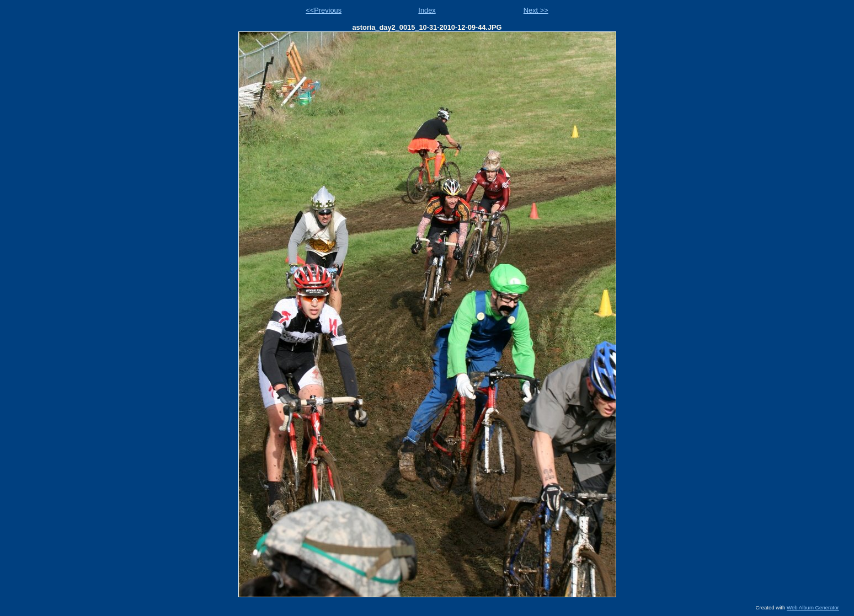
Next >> (536, 10)
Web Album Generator (813, 607)
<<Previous (324, 10)
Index (427, 10)
